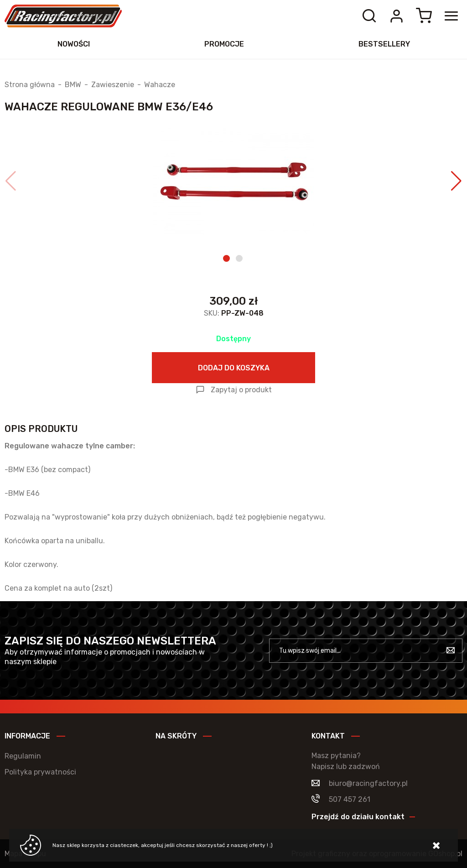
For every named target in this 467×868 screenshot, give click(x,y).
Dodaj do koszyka (234, 368)
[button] (11, 181)
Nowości (74, 44)
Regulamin (23, 756)
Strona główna (30, 85)
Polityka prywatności (40, 772)
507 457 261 (350, 799)
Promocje (224, 44)
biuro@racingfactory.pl (368, 783)
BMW (73, 85)
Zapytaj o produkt (241, 390)
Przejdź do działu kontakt (358, 817)
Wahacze (160, 85)
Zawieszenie (113, 85)
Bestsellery (384, 44)
